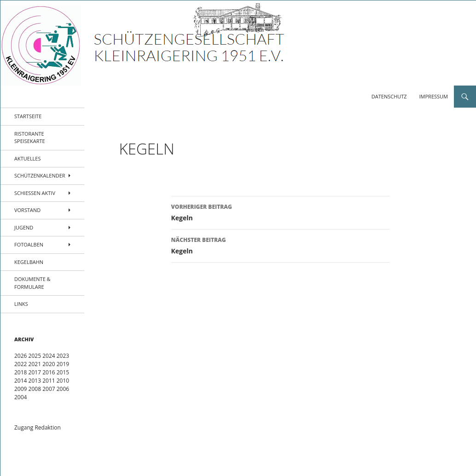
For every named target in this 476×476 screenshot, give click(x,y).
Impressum (434, 96)
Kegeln (280, 212)
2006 (63, 389)
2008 (35, 389)
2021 (35, 364)
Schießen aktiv (35, 193)
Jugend (24, 227)
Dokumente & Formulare (32, 283)
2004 (20, 397)
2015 (63, 372)
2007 (49, 389)
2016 (49, 372)
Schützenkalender (40, 175)
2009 (20, 389)
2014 (20, 381)
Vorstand (27, 210)
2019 (63, 364)
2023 (63, 356)
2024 (49, 356)
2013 (35, 381)
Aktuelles (28, 158)
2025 (35, 356)
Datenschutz (389, 96)
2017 (35, 372)
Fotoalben (29, 244)
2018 (20, 372)
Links (21, 304)
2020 (49, 364)
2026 (20, 356)
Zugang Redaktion (38, 427)
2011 (49, 381)
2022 (20, 364)
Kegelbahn (29, 262)
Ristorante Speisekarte (30, 138)
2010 (63, 381)
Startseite (28, 116)
